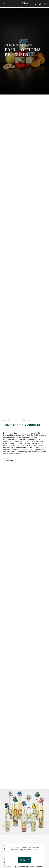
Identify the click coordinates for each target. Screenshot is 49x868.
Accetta (24, 860)
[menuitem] (35, 3)
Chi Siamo (9, 461)
